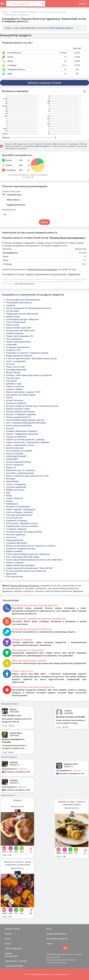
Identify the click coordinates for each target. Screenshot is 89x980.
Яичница (11, 479)
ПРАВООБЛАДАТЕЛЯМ (13, 948)
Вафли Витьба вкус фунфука (20, 565)
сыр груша (11, 381)
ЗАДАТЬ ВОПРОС (11, 961)
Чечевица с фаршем (16, 529)
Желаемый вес (9, 210)
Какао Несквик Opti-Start (19, 328)
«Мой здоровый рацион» (25, 284)
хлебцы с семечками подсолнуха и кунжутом (29, 375)
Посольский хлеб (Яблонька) (21, 330)
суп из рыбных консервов (19, 451)
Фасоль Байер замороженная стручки (25, 420)
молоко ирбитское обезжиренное (23, 300)
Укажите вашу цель (11, 191)
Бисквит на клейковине (18, 507)
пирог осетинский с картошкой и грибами (28, 442)
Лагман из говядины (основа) (21, 548)
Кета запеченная (15, 576)
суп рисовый (13, 311)
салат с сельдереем (16, 361)
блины (10, 398)
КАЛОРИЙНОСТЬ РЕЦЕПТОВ (57, 939)
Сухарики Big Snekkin (17, 543)
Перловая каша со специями (21, 470)
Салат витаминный (16, 322)
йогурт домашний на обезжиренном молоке (29, 308)
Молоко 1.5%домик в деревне (21, 414)
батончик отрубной (16, 403)
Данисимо (11, 574)
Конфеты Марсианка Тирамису (22, 431)
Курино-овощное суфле (18, 409)
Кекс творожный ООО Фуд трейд (23, 557)
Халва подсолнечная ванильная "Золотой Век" (30, 568)
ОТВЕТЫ (49, 944)
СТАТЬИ (8, 944)
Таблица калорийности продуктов (24, 12)
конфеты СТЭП (13, 350)
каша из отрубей (15, 453)
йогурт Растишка (15, 400)
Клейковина (12, 504)
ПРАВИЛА (20, 966)
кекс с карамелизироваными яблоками (26, 423)
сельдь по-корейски (16, 437)
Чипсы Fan (11, 537)
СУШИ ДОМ (12, 459)
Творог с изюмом (15, 562)
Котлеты (10, 364)
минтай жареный (15, 448)
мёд (8, 493)
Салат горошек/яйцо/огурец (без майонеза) (28, 554)
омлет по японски (15, 386)
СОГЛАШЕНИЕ (10, 966)
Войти (83, 4)
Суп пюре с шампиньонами (20, 473)
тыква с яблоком (15, 498)
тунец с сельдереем (16, 484)
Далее (44, 222)
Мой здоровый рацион (61, 28)
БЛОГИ (8, 939)
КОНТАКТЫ (23, 961)
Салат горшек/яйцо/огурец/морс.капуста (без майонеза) (34, 560)
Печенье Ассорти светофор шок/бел (24, 532)
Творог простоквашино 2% (20, 336)
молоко (10, 428)
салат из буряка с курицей (20, 512)
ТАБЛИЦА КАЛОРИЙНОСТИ (57, 934)
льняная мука (13, 378)
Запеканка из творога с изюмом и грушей (27, 353)
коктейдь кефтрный (16, 370)
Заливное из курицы (17, 521)
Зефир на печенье (15, 490)
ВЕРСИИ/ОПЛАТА (11, 956)
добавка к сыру (14, 384)
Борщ (9, 495)
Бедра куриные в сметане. (19, 356)
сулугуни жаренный (16, 487)
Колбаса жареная (15, 333)
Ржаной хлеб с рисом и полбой (22, 526)
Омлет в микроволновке (19, 342)
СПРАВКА (8, 953)
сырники (11, 305)
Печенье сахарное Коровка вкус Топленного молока (32, 406)
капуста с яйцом (14, 389)
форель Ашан (13, 316)
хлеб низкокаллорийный (19, 426)
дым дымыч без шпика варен (21, 395)
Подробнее (74, 274)
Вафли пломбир (14, 551)
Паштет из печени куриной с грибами (25, 439)
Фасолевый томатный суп (19, 303)
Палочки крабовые (16, 535)
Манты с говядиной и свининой (22, 434)
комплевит (12, 344)
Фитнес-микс (13, 325)
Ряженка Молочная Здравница (17, 15)
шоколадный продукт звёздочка (23, 319)
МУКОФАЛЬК (13, 481)
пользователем (27, 28)
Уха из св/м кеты (15, 518)
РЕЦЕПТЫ (8, 934)
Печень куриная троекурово (20, 412)
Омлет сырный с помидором (21, 509)
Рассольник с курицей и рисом (22, 523)
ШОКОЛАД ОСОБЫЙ (16, 456)
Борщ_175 (11, 467)
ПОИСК (49, 929)
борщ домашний (15, 540)
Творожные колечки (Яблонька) (22, 314)
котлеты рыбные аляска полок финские (26, 571)
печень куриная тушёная (19, 462)
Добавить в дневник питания (44, 83)
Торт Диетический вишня (19, 515)
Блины (10, 501)
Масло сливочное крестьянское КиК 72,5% (27, 476)
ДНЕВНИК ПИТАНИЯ (12, 929)
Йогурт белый (13, 372)
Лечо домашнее (14, 339)
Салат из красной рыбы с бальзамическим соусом (31, 358)
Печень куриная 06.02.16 (18, 417)
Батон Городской (15, 465)
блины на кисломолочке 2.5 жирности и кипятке (31, 546)
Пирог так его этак (15, 367)
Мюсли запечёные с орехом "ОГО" (23, 392)
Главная (5, 12)
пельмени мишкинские (18, 347)
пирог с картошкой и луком (20, 445)
